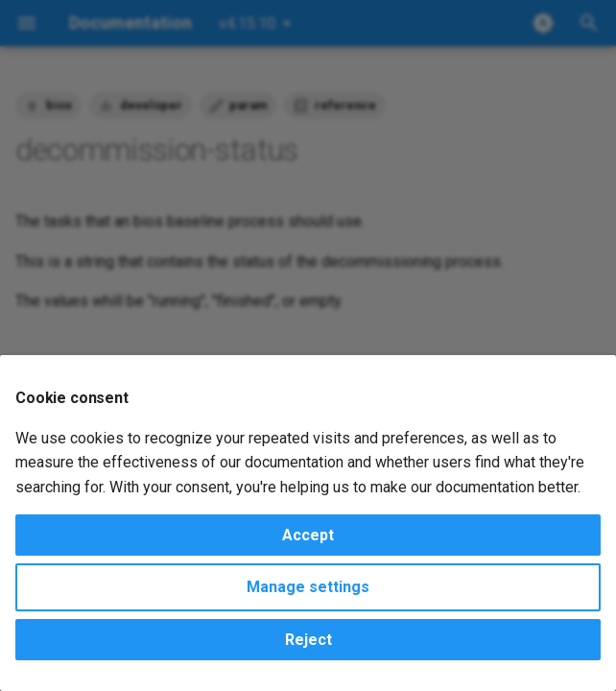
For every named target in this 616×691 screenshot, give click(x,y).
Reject (308, 640)
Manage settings (308, 587)
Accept (308, 535)
